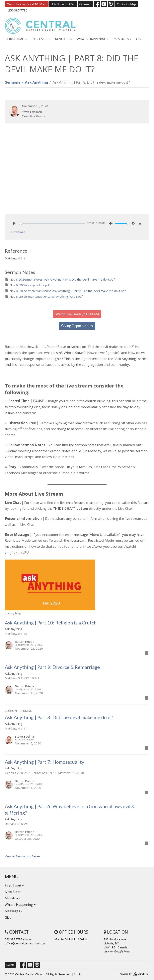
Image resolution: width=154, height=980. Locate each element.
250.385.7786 (18, 10)
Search (85, 4)
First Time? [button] (17, 39)
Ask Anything (36, 82)
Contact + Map (126, 4)
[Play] (14, 223)
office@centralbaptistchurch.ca (25, 943)
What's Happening (20, 905)
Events (10, 965)
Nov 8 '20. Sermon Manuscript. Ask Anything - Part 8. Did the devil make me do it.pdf (65, 291)
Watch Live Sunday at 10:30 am (27, 4)
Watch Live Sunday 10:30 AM (77, 314)
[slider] (52, 223)
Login (78, 974)
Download (18, 232)
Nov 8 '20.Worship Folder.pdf (27, 285)
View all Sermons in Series (23, 856)
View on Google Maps (117, 951)
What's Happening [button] (93, 39)
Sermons (13, 82)
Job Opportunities (63, 4)
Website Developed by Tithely (126, 973)
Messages (14, 911)
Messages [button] (122, 39)
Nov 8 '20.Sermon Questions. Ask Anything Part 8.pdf (44, 296)
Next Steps (41, 39)
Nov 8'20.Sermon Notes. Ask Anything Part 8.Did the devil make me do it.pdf (60, 279)
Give (140, 39)
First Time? (14, 885)
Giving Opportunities (77, 326)
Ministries (63, 39)
